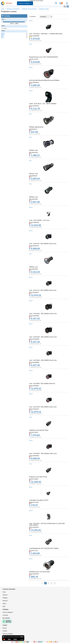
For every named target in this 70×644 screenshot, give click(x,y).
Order (4, 592)
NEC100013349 (34, 152)
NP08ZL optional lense (36, 127)
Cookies (5, 631)
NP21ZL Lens (33, 174)
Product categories (8, 612)
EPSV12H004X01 (34, 527)
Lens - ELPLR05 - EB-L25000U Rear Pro (42, 383)
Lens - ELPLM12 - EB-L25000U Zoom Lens (43, 314)
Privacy (5, 628)
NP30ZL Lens (33, 150)
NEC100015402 (34, 199)
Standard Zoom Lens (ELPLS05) (39, 572)
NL (65, 6)
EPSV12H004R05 (34, 386)
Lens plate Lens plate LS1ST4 (39, 500)
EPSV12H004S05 (34, 574)
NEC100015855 (34, 269)
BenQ (3, 33)
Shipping (5, 598)
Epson (3, 35)
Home (3, 9)
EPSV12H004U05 (34, 409)
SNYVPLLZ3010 (34, 59)
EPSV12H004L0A (34, 292)
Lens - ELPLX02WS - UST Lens (39, 220)
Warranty (5, 601)
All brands (5, 615)
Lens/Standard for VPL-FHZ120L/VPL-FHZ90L (44, 548)
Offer (4, 606)
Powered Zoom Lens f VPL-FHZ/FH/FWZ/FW (43, 57)
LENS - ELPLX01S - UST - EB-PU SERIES (43, 104)
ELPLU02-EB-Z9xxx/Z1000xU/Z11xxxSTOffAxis (44, 80)
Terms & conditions (8, 634)
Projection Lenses (44, 9)
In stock (4, 28)
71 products (32, 16)
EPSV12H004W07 (34, 456)
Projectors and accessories (29, 9)
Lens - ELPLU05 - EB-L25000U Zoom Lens (43, 407)
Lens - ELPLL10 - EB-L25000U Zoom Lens (43, 290)
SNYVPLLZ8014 (34, 432)
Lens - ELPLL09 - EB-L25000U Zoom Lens (43, 244)
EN (68, 6)
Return (4, 604)
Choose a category (25, 3)
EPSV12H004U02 (34, 83)
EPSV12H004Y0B (34, 222)
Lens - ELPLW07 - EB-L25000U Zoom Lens (43, 453)
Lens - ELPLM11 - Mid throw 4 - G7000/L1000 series (46, 34)
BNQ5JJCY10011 (34, 502)
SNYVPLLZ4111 (34, 551)
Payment (5, 595)
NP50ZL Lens (33, 267)
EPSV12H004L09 (34, 246)
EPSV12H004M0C (34, 316)
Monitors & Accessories (13, 9)
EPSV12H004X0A (34, 106)
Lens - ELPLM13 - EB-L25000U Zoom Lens (43, 337)
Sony (3, 38)
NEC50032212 (33, 129)
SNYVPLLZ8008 (34, 479)
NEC (2, 36)
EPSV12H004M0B (34, 36)
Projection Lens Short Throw (38, 477)
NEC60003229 (33, 176)
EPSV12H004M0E (34, 362)
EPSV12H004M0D (34, 339)
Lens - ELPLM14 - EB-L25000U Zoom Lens (43, 360)
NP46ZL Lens (33, 197)
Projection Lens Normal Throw (39, 430)
